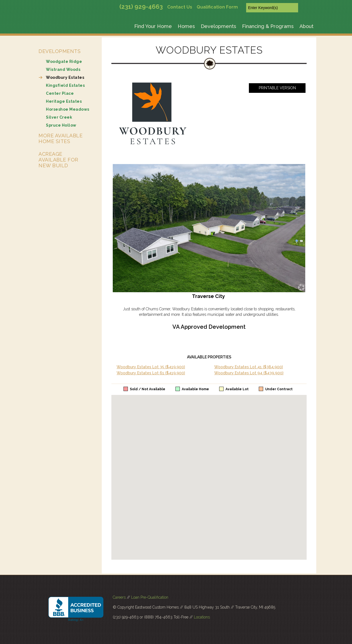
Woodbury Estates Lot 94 (249, 373)
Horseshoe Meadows (68, 109)
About (306, 26)
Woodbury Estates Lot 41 (249, 367)
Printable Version (277, 88)
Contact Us (180, 7)
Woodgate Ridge (64, 62)
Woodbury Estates (65, 77)
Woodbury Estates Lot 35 (151, 367)
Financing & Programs (268, 26)
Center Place (60, 93)
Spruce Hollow (61, 125)
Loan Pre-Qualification (150, 597)
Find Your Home (153, 26)
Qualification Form (217, 7)
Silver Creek (59, 117)
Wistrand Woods (63, 69)
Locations (202, 617)
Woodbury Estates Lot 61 (151, 373)
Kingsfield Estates (65, 85)
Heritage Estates (64, 101)
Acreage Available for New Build (58, 160)
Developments (218, 26)
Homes (186, 26)
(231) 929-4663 (141, 7)
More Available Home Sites (61, 138)
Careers (119, 597)
